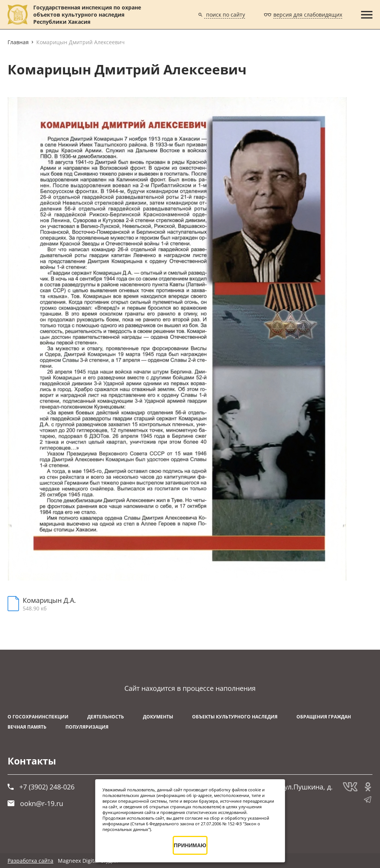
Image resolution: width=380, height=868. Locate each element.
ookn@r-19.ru (35, 803)
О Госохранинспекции (38, 717)
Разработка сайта (30, 861)
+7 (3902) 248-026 (41, 787)
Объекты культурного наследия (235, 717)
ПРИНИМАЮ (190, 845)
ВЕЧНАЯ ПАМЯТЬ (27, 727)
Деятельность (106, 717)
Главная (18, 42)
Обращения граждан (324, 717)
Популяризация (87, 727)
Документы (158, 717)
